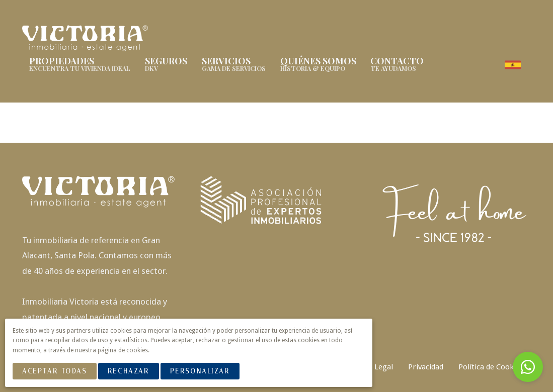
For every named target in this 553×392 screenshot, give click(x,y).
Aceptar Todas (54, 371)
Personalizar (200, 371)
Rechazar (128, 371)
